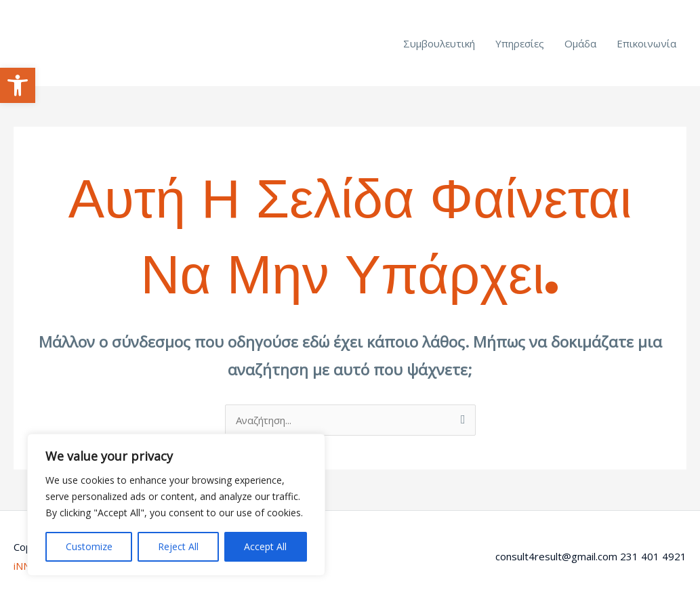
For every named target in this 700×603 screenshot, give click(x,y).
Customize (89, 546)
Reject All (178, 546)
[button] (18, 85)
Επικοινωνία (646, 43)
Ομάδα (580, 43)
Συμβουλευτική (439, 43)
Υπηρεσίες (520, 43)
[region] (176, 505)
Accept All (265, 546)
